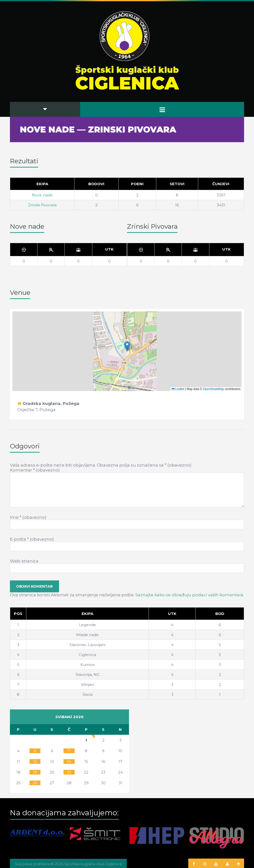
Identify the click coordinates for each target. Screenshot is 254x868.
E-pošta (32, 539)
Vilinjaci (88, 684)
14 (69, 761)
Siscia (88, 694)
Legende (87, 625)
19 (35, 772)
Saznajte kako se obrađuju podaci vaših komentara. (190, 595)
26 (35, 783)
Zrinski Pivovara (42, 205)
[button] (127, 346)
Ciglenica (87, 655)
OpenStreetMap (213, 389)
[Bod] (220, 614)
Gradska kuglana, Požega (51, 403)
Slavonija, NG (88, 674)
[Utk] (109, 250)
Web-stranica (24, 561)
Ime (28, 517)
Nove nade (42, 195)
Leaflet (178, 389)
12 (35, 761)
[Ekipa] (88, 614)
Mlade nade (87, 635)
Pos (18, 614)
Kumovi (88, 665)
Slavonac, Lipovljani (87, 645)
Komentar (35, 470)
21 (69, 772)
